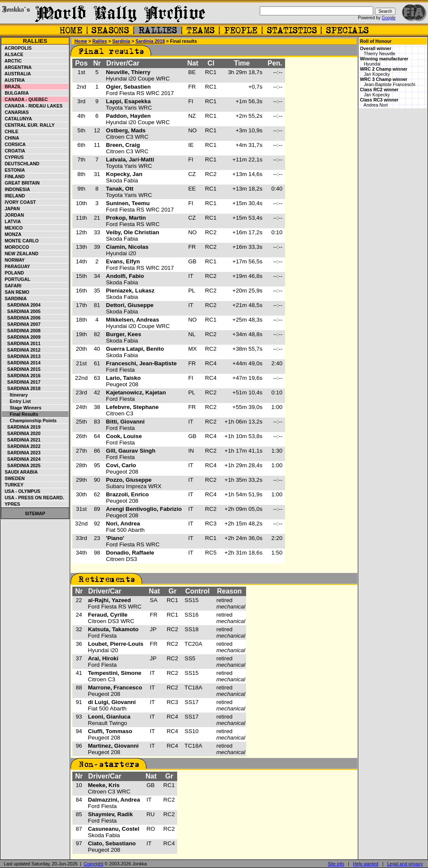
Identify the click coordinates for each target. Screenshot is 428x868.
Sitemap (35, 513)
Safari (12, 286)
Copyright (94, 864)
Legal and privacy (405, 864)
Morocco (16, 247)
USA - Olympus (21, 491)
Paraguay (16, 266)
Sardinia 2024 (21, 459)
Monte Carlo (20, 241)
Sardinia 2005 (21, 311)
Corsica (14, 144)
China (11, 138)
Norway (13, 260)
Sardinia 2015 (21, 369)
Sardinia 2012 (21, 350)
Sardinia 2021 (21, 440)
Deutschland (21, 164)
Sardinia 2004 (21, 305)
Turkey (13, 485)
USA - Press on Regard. (33, 498)
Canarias (15, 112)
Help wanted (366, 864)
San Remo (16, 292)
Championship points (29, 421)
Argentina (17, 67)
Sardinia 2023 (21, 453)
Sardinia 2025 (21, 465)
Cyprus (13, 157)
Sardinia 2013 (21, 356)
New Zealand (20, 254)
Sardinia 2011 (21, 343)
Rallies (35, 41)
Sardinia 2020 (21, 433)
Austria (13, 80)
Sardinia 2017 (21, 382)
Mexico (12, 228)
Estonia (13, 170)
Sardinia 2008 (21, 331)
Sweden (13, 478)
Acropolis (17, 48)
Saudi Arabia (20, 472)
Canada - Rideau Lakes (32, 106)
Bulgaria (15, 93)
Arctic (12, 61)
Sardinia (14, 298)
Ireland (13, 196)
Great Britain (21, 183)
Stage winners (22, 408)
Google (389, 18)
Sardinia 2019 (21, 427)
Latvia (12, 221)
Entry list (16, 401)
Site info (336, 864)
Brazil (12, 87)
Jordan (13, 215)
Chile (10, 131)
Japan (11, 209)
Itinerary (15, 395)
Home (81, 41)
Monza (12, 234)
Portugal (16, 279)
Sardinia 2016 (21, 376)
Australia (16, 74)
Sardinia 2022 (21, 446)
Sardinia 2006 (21, 318)
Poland (13, 273)
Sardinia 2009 (21, 337)
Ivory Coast (19, 202)
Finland (13, 176)
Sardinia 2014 (21, 363)
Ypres (11, 504)
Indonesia (16, 189)
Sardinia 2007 (21, 324)
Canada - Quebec (25, 99)
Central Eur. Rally (28, 125)
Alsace (13, 54)
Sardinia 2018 (21, 388)
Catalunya (17, 119)
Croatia (14, 151)
